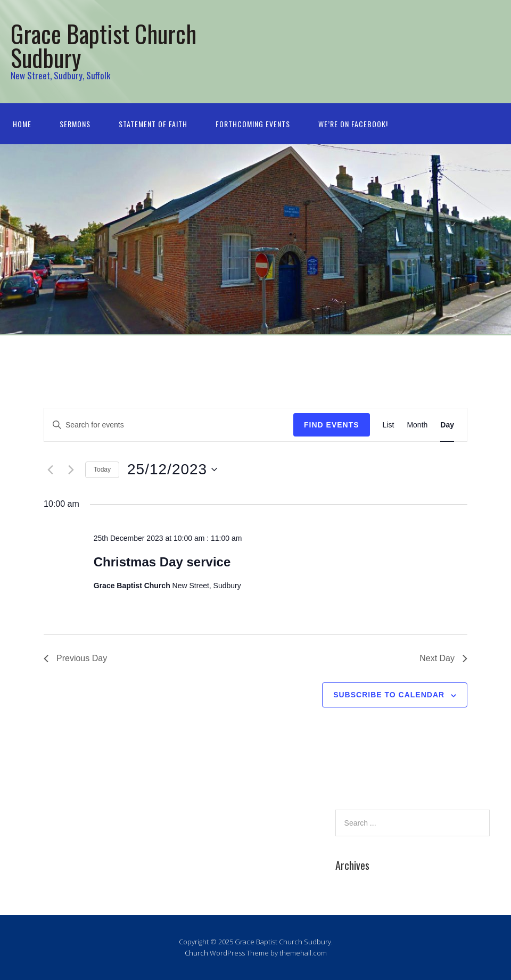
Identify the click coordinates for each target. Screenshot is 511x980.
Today (102, 470)
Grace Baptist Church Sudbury (104, 45)
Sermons (75, 124)
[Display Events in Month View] (417, 425)
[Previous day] (50, 470)
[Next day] (71, 470)
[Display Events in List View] (389, 425)
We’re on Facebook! (353, 124)
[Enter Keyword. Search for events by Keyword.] (169, 425)
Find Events (332, 425)
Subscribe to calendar (389, 695)
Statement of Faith (153, 124)
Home (22, 124)
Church (196, 953)
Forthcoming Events (253, 124)
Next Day (443, 658)
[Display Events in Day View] (447, 425)
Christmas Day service (162, 562)
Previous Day (75, 658)
